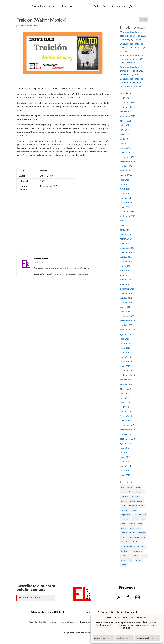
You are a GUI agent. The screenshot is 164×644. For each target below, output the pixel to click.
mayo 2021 (125, 312)
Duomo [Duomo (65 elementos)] (123, 506)
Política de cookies (106, 612)
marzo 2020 (125, 357)
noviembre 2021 (127, 293)
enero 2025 (125, 153)
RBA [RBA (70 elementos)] (122, 542)
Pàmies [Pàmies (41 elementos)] (129, 537)
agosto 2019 (126, 389)
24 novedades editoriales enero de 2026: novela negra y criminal (134, 47)
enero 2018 (125, 475)
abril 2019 (124, 407)
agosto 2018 (126, 443)
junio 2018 (125, 452)
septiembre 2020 (128, 330)
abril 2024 (124, 193)
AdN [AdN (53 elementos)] (122, 487)
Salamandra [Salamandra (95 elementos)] (125, 556)
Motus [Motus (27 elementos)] (140, 524)
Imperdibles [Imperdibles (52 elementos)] (125, 519)
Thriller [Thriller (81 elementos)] (130, 560)
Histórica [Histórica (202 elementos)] (142, 515)
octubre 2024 (126, 166)
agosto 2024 (126, 175)
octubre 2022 (126, 257)
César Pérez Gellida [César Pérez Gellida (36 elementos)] (128, 501)
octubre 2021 (126, 298)
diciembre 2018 (127, 425)
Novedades (38, 7)
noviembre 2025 (127, 107)
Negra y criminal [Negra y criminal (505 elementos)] (136, 528)
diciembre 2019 (127, 371)
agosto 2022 (126, 266)
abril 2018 (124, 461)
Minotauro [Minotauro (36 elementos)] (132, 524)
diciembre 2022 (127, 248)
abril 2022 (124, 275)
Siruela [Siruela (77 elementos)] (144, 556)
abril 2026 (124, 98)
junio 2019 (125, 398)
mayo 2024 (125, 189)
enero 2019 (125, 421)
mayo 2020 (125, 348)
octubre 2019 (126, 380)
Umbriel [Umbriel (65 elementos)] (124, 565)
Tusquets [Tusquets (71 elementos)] (138, 560)
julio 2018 (124, 448)
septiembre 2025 (128, 116)
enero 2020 (125, 366)
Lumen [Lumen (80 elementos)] (143, 519)
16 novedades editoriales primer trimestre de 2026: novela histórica (132, 59)
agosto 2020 (126, 334)
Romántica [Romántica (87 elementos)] (125, 551)
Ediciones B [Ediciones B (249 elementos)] (133, 506)
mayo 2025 (125, 134)
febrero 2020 (126, 362)
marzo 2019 (125, 412)
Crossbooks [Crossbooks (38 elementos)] (135, 496)
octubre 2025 (126, 112)
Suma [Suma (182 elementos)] (123, 560)
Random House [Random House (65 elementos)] (140, 537)
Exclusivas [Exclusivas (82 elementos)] (124, 510)
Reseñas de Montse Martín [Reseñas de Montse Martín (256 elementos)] (130, 547)
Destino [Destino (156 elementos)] (140, 501)
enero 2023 (125, 243)
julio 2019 (124, 393)
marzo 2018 (125, 466)
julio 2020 (124, 339)
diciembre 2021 (127, 289)
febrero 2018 (126, 471)
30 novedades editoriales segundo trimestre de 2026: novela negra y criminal (133, 36)
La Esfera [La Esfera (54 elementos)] (135, 519)
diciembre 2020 (127, 316)
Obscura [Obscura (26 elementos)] (124, 533)
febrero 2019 (126, 416)
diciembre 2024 (127, 157)
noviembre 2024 (127, 162)
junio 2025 (125, 130)
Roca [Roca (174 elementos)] (144, 547)
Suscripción (108, 7)
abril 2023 (124, 230)
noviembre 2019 (127, 375)
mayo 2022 (125, 271)
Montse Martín (26, 26)
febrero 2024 (126, 203)
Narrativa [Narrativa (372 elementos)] (124, 528)
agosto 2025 (126, 121)
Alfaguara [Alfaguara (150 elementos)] (130, 487)
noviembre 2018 (127, 430)
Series (96, 7)
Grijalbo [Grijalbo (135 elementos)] (133, 510)
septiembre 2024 (128, 171)
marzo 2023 (125, 234)
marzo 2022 (125, 280)
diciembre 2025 (127, 102)
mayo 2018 (125, 457)
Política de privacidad (127, 612)
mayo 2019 (125, 402)
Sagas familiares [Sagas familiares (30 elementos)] (137, 551)
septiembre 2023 (128, 216)
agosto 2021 (126, 307)
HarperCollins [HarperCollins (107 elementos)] (126, 515)
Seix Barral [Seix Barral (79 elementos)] (136, 556)
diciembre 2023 (127, 212)
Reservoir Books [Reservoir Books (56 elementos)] (132, 542)
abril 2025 (124, 139)
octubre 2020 (126, 325)
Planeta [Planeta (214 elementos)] (132, 533)
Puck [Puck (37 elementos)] (122, 537)
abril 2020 (124, 352)
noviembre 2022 (127, 253)
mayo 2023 (125, 225)
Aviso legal (91, 612)
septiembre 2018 (128, 439)
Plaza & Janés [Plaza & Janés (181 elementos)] (142, 533)
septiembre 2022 (128, 262)
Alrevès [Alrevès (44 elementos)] (131, 492)
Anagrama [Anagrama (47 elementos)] (140, 492)
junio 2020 (125, 343)
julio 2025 (124, 125)
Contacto (121, 7)
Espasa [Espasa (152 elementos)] (142, 506)
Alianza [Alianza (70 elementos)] (123, 492)
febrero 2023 (126, 239)
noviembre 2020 (127, 321)
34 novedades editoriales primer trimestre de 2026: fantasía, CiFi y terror (132, 71)
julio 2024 (124, 180)
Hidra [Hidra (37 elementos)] (135, 515)
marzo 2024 (125, 198)
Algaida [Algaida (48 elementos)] (138, 487)
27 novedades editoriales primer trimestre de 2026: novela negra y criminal (132, 82)
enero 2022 (125, 284)
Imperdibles (69, 7)
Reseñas (53, 7)
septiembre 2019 (128, 384)
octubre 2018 (126, 434)
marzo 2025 (125, 143)
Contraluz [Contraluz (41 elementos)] (124, 496)
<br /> (63, 231)
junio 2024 (125, 184)
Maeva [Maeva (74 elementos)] (123, 524)
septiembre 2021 (128, 302)
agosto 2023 (126, 221)
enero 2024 (125, 207)
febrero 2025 (126, 148)
